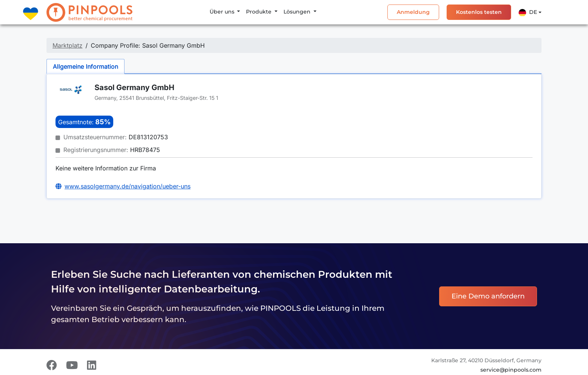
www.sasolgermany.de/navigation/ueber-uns (127, 186)
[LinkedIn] (92, 365)
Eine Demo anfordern (488, 296)
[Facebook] (52, 365)
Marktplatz (67, 45)
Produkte (259, 12)
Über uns (223, 12)
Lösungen (298, 12)
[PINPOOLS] (89, 12)
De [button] (528, 12)
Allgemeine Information (85, 66)
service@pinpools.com (511, 370)
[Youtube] (72, 365)
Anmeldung (413, 12)
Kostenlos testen (479, 12)
